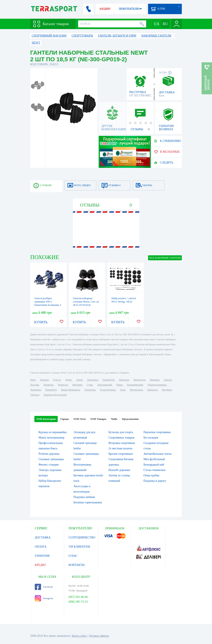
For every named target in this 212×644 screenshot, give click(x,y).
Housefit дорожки (119, 470)
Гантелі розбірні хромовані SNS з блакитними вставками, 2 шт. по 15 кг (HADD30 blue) (48, 305)
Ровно (119, 385)
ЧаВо (114, 419)
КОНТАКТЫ (77, 565)
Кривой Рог (109, 380)
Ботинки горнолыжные (88, 502)
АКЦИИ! (105, 9)
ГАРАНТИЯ (42, 556)
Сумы (90, 385)
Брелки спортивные (121, 454)
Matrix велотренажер (51, 438)
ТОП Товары (98, 419)
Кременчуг (51, 390)
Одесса (57, 380)
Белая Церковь (108, 390)
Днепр (68, 380)
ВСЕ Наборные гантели (165, 258)
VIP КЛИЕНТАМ (79, 547)
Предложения (130, 419)
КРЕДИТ (40, 565)
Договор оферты (99, 636)
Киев (33, 380)
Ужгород (35, 395)
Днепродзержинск (157, 385)
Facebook (44, 587)
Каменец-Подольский (55, 395)
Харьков (44, 380)
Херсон (168, 380)
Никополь (152, 390)
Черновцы (36, 390)
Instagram (44, 598)
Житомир (77, 385)
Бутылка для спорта (121, 432)
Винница (155, 380)
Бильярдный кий (154, 465)
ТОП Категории (46, 419)
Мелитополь (136, 390)
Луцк (123, 390)
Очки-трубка (151, 475)
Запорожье (92, 380)
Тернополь (90, 390)
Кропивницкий (135, 385)
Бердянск (167, 390)
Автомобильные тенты (158, 454)
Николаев (124, 380)
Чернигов (48, 385)
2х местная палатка (120, 448)
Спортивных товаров (121, 438)
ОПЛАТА (41, 547)
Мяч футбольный (154, 459)
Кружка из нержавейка (53, 432)
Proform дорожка (49, 454)
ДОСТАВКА (43, 538)
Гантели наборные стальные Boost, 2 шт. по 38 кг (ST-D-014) (86, 302)
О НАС (73, 556)
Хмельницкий (104, 385)
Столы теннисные (155, 470)
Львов (79, 380)
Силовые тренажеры (51, 459)
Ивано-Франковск (70, 390)
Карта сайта (79, 636)
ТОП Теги (79, 419)
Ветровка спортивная (122, 443)
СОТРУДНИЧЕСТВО (82, 538)
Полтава (35, 385)
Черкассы (63, 385)
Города (65, 419)
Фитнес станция (49, 465)
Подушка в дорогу (155, 481)
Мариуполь (140, 380)
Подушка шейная (84, 497)
